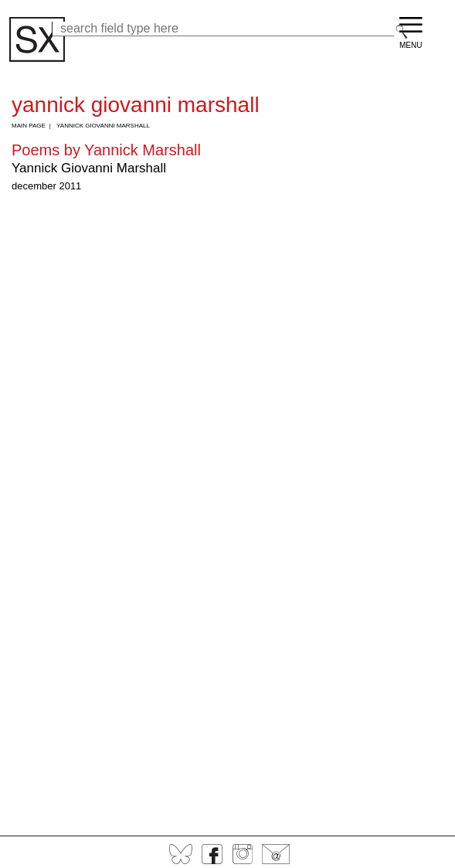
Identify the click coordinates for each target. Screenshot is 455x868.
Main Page (29, 126)
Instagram (243, 854)
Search (402, 32)
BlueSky (181, 854)
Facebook (212, 854)
